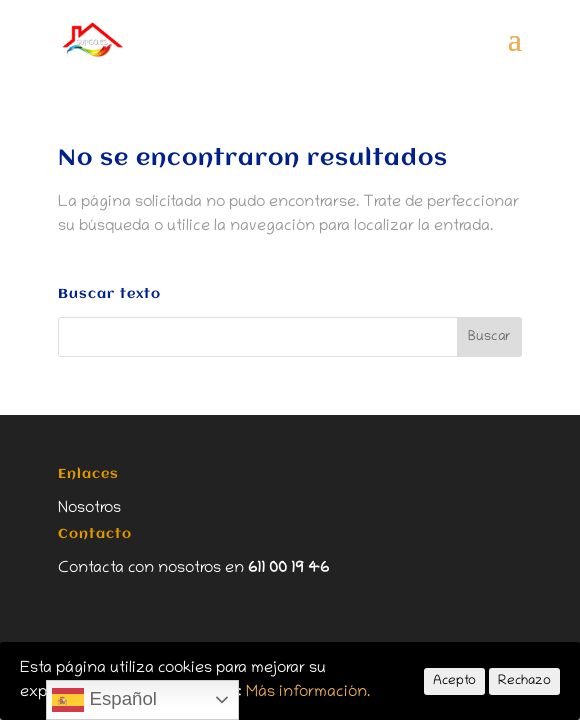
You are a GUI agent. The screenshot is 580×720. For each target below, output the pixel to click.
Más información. (308, 693)
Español (104, 700)
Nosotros (89, 509)
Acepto (454, 681)
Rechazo (524, 681)
